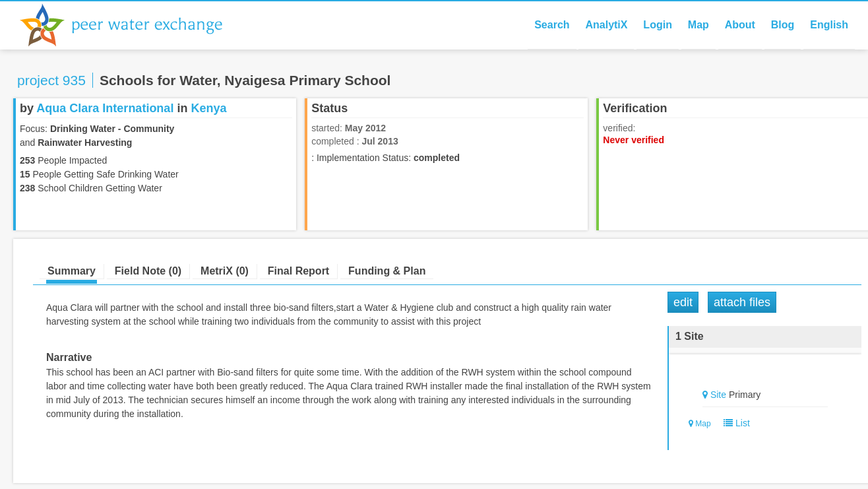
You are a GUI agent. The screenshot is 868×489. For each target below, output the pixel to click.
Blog (783, 25)
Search (552, 25)
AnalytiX (606, 25)
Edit (683, 302)
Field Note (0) (148, 271)
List (734, 423)
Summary (72, 271)
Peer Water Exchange (132, 25)
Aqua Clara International (105, 108)
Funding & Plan (387, 271)
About (740, 25)
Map (698, 25)
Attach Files (742, 302)
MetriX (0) (225, 271)
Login (658, 25)
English (829, 25)
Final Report (298, 271)
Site (718, 395)
